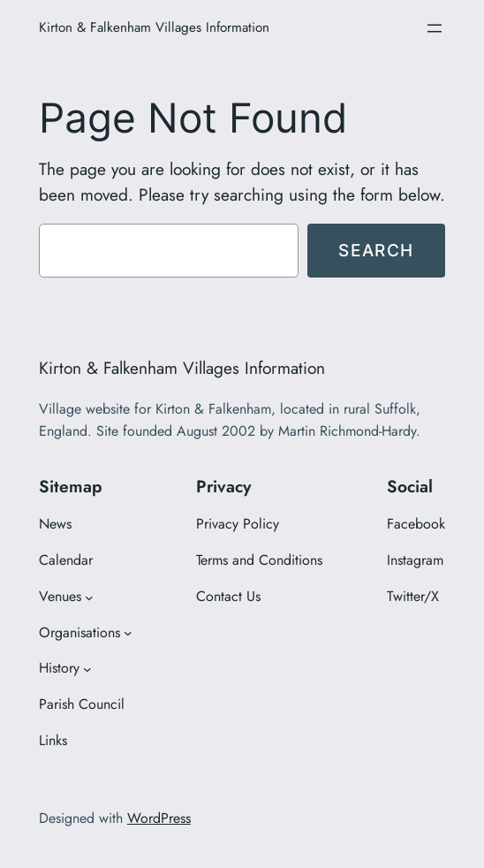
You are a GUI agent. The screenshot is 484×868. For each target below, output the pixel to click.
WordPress (159, 818)
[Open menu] (435, 28)
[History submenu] (87, 669)
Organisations (79, 632)
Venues (60, 596)
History (59, 668)
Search (376, 250)
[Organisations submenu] (128, 633)
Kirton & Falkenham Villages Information (154, 27)
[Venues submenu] (89, 597)
